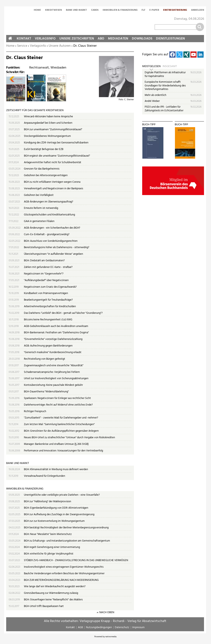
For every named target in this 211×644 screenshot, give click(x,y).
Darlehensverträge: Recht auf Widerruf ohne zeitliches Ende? (58, 405)
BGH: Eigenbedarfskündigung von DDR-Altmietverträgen (56, 508)
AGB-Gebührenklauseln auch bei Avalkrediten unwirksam (56, 326)
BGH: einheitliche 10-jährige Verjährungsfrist (49, 554)
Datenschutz (122, 627)
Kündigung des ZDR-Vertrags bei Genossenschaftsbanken (56, 143)
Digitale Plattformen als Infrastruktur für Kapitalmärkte (165, 74)
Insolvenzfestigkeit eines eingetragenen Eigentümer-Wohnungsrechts (64, 567)
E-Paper (154, 10)
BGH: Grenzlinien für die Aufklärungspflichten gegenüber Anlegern (61, 431)
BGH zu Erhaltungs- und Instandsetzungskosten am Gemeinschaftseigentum (67, 541)
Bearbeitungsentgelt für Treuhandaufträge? (48, 300)
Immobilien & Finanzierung (120, 10)
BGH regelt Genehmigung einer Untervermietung (52, 547)
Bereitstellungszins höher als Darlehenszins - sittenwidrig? (57, 247)
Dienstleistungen (170, 39)
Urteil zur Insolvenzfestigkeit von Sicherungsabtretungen (56, 378)
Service (22, 46)
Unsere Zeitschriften (77, 39)
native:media (111, 637)
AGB (80, 627)
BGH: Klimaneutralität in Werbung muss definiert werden (56, 469)
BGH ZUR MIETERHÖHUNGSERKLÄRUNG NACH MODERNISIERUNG (61, 580)
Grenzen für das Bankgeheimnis (42, 169)
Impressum (138, 627)
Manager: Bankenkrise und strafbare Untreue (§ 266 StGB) (56, 444)
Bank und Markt (76, 10)
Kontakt (24, 39)
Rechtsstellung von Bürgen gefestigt (45, 359)
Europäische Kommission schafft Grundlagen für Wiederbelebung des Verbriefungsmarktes (165, 86)
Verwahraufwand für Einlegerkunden (45, 476)
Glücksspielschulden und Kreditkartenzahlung (49, 215)
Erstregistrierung (175, 10)
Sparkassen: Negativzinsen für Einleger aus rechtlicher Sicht (57, 398)
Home (37, 10)
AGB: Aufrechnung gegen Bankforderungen (48, 346)
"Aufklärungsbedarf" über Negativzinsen (46, 280)
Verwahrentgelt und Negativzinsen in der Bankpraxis (53, 189)
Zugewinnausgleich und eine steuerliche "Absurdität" (54, 366)
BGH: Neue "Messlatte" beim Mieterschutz (48, 534)
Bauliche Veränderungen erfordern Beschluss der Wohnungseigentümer (64, 574)
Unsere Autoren (60, 46)
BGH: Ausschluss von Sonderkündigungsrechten (51, 241)
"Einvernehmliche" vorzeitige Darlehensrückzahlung (53, 339)
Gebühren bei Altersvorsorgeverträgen (46, 175)
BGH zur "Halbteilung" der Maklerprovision (47, 502)
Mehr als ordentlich (155, 95)
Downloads (142, 39)
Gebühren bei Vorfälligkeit (39, 195)
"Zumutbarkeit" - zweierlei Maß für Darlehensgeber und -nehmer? (61, 418)
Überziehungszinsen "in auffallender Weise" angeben (53, 254)
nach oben (107, 612)
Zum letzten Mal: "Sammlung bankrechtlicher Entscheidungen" (59, 424)
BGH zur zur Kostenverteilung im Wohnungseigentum (54, 521)
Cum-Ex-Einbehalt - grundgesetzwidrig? (47, 234)
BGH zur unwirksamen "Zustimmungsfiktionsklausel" (53, 130)
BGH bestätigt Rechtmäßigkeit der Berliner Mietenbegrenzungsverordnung (66, 528)
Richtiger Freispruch (35, 411)
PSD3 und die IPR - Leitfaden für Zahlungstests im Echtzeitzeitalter (164, 109)
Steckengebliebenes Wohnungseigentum (47, 136)
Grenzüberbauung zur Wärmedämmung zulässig (51, 593)
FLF (143, 10)
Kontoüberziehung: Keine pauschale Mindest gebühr (53, 385)
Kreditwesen (53, 10)
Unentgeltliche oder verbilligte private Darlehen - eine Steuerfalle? (62, 495)
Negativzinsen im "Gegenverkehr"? (44, 274)
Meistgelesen (151, 66)
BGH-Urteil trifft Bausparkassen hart (44, 606)
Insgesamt (170, 66)
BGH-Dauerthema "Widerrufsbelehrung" (46, 392)
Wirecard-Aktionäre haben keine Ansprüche (48, 117)
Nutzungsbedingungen (99, 627)
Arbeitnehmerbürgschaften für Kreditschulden (50, 306)
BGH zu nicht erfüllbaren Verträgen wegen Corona (52, 182)
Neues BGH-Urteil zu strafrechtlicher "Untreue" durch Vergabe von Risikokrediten (69, 438)
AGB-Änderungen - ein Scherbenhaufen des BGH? (52, 228)
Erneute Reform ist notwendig (41, 208)
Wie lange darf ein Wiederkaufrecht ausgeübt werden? (55, 586)
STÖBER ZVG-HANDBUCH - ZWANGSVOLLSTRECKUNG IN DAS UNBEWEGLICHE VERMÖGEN (76, 560)
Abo (101, 39)
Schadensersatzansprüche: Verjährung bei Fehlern (52, 372)
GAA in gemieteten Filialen (39, 221)
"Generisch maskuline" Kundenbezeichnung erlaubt (53, 352)
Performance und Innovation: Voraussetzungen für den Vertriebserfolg (63, 451)
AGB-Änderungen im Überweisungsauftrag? (49, 202)
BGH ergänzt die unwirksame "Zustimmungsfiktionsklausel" (57, 156)
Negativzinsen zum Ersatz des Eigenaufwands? (50, 287)
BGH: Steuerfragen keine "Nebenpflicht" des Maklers (53, 600)
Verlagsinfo (38, 46)
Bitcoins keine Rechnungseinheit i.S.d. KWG (48, 320)
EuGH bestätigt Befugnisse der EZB (44, 149)
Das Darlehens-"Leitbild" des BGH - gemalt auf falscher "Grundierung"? (63, 313)
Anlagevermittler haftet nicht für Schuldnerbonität (53, 162)
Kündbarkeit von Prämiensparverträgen (46, 293)
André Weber (152, 101)
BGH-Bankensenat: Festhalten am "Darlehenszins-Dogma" (56, 333)
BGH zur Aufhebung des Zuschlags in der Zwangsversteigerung (59, 514)
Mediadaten (118, 39)
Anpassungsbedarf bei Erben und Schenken (48, 123)
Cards (95, 10)
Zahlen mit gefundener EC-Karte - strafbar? (48, 267)
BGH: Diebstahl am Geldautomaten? (44, 261)
